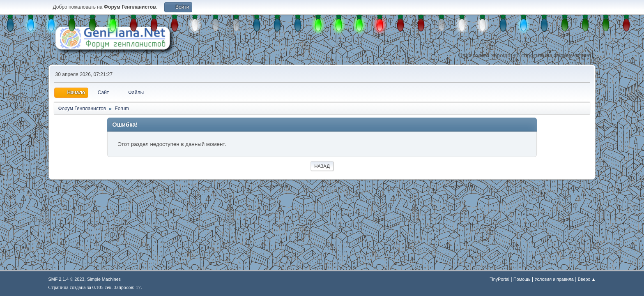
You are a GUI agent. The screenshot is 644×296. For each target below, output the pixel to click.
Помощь (522, 279)
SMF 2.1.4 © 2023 (67, 279)
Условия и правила (554, 279)
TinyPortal (499, 279)
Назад (322, 166)
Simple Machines (104, 279)
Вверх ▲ (587, 279)
